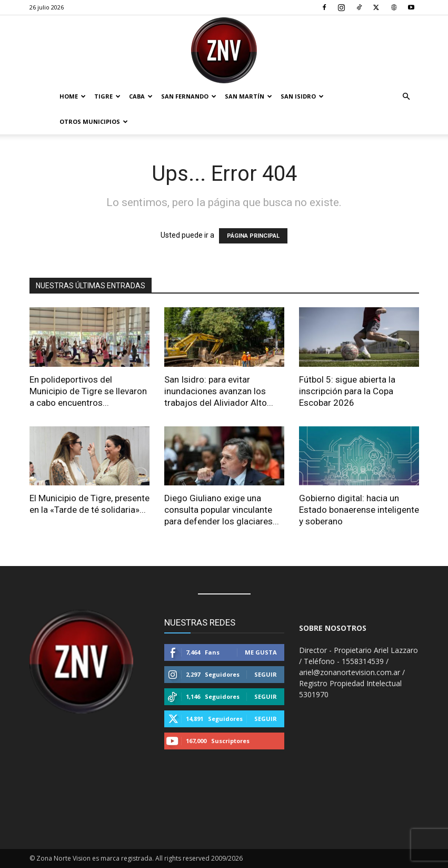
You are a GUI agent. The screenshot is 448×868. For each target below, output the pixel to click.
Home (73, 96)
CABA (141, 96)
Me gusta (261, 652)
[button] (406, 97)
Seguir (266, 674)
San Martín (248, 96)
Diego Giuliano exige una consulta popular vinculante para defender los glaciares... (222, 510)
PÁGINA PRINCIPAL (253, 236)
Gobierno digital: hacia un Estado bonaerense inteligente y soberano (359, 510)
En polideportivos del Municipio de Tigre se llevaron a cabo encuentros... (88, 391)
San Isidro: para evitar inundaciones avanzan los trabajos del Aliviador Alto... (219, 391)
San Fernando (189, 96)
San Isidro (302, 96)
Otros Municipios (94, 121)
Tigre (107, 96)
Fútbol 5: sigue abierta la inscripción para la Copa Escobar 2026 (347, 391)
